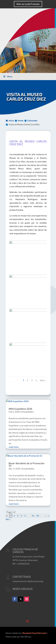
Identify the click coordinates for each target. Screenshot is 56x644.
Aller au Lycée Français (28, 4)
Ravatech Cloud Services (34, 633)
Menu (8, 76)
